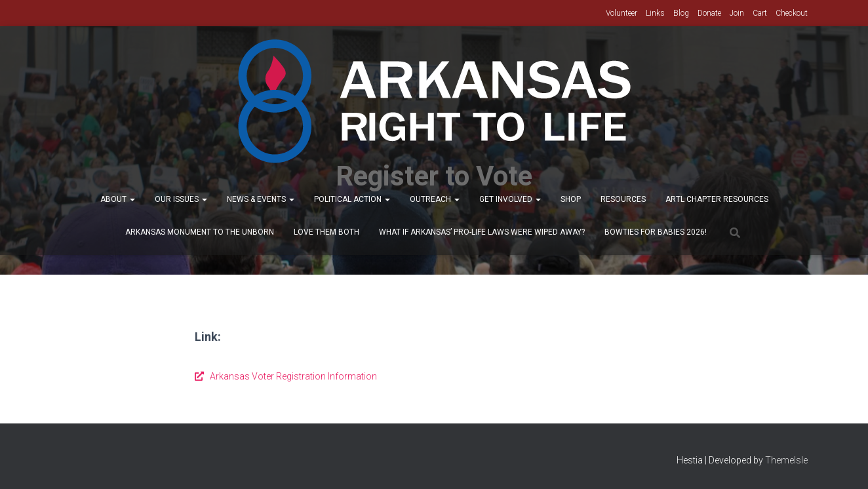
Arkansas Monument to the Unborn (200, 232)
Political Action (352, 199)
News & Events (261, 199)
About (118, 199)
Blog (681, 13)
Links (655, 13)
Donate (709, 13)
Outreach (435, 199)
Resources (623, 199)
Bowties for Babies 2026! (656, 232)
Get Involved (510, 199)
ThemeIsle (786, 460)
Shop (571, 199)
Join (737, 13)
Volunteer (621, 13)
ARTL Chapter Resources (717, 199)
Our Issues (181, 199)
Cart (760, 13)
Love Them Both (326, 232)
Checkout (792, 13)
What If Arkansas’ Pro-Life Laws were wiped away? (482, 232)
